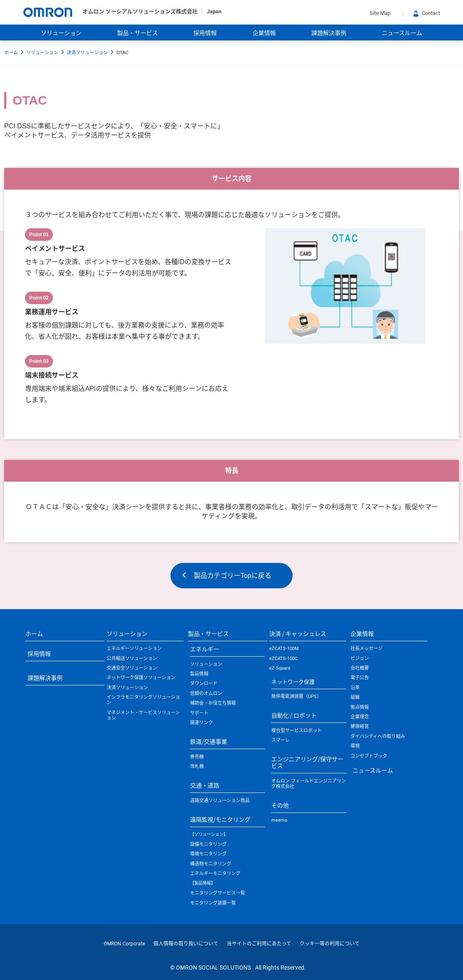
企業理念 (360, 717)
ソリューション (61, 33)
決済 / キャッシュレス (298, 633)
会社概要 (360, 668)
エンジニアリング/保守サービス (307, 762)
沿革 (355, 688)
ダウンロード (204, 684)
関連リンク (201, 723)
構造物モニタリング (211, 864)
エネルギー (205, 649)
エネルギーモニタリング (215, 874)
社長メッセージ (367, 649)
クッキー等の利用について (330, 944)
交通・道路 (205, 785)
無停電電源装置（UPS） (296, 696)
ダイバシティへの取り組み (378, 736)
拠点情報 (360, 707)
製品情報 (199, 674)
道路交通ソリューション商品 (220, 801)
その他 (280, 805)
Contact (427, 13)
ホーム (11, 52)
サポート (199, 713)
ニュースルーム (402, 33)
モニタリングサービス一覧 (218, 893)
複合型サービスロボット (297, 731)
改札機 (197, 766)
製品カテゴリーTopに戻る (233, 576)
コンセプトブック (369, 756)
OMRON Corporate (124, 944)
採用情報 (205, 33)
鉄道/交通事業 (209, 741)
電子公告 (360, 678)
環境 (355, 746)
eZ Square (280, 668)
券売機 (197, 757)
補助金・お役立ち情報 (213, 703)
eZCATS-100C (283, 659)
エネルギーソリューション (134, 649)
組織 (355, 697)
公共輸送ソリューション (132, 659)
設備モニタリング (208, 844)
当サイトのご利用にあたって (259, 944)
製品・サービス (138, 33)
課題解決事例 (329, 33)
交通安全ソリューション (132, 668)
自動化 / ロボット (294, 715)
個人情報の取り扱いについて (186, 944)
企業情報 (264, 33)
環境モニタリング (208, 854)
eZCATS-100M (284, 649)
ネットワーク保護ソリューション (141, 678)
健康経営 (360, 726)
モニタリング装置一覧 (213, 903)
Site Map (380, 13)
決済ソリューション (87, 52)
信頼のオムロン (206, 694)
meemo (279, 820)
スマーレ (280, 740)
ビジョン (360, 659)
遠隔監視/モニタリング (220, 819)
